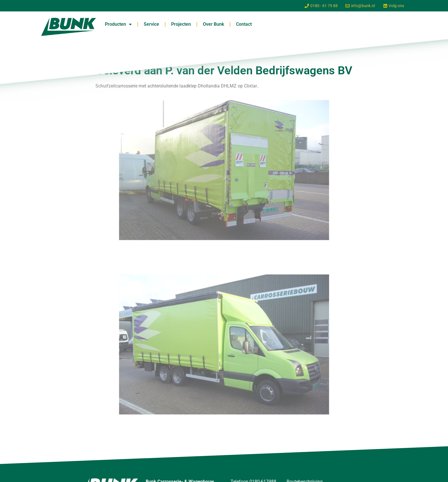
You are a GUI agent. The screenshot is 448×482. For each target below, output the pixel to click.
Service (151, 24)
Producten (118, 24)
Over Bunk (213, 24)
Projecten (181, 24)
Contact (244, 24)
